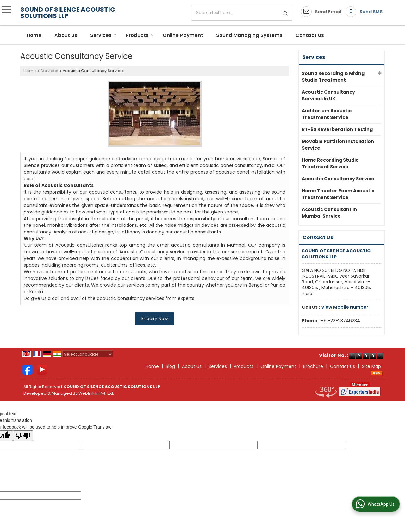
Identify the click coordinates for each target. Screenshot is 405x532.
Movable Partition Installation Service (338, 145)
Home (34, 35)
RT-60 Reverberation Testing (337, 129)
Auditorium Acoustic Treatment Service (327, 114)
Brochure (313, 366)
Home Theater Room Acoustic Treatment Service (338, 194)
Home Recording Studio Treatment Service (330, 163)
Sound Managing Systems (249, 35)
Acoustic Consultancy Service (338, 179)
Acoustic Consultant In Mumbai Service (329, 213)
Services (103, 35)
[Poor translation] (23, 436)
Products (140, 35)
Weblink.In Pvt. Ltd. (96, 393)
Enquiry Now (155, 319)
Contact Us (310, 35)
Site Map (371, 366)
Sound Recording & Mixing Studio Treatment (333, 77)
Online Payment (183, 35)
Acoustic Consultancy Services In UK (328, 95)
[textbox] (242, 13)
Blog (170, 366)
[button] (345, 307)
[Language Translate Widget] (88, 354)
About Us (66, 35)
